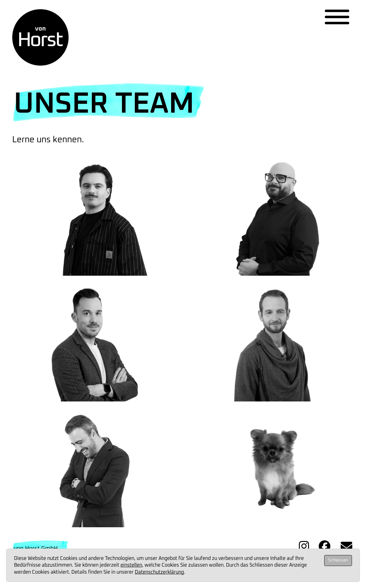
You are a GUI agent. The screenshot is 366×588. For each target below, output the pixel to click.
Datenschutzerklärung (159, 572)
